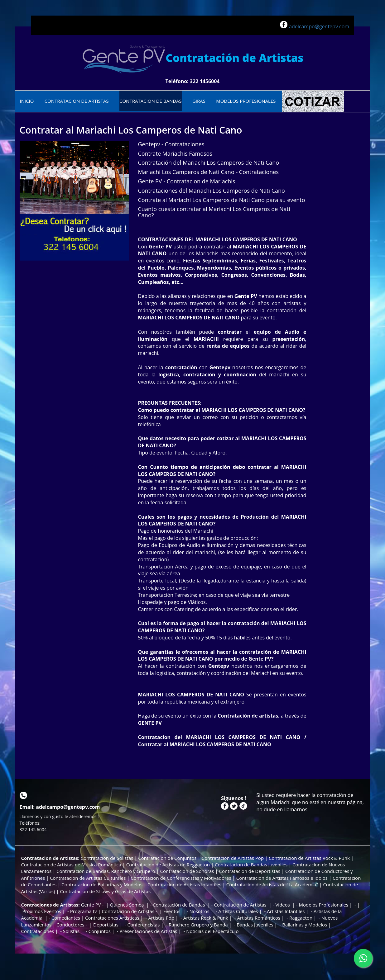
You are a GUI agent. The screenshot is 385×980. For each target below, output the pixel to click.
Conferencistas (143, 925)
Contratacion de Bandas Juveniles (251, 865)
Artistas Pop (161, 918)
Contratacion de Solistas (108, 858)
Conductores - (72, 925)
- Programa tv (81, 911)
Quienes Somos (127, 905)
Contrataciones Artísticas (112, 918)
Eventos (173, 911)
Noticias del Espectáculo (212, 931)
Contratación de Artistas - (130, 911)
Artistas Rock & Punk (206, 918)
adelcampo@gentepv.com (319, 26)
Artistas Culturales (238, 911)
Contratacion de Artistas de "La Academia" (272, 884)
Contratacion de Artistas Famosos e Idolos (282, 878)
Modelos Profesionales (324, 905)
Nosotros (199, 911)
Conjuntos (100, 931)
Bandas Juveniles (255, 925)
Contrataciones (38, 931)
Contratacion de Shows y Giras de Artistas (105, 891)
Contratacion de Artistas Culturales (88, 878)
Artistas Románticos (259, 918)
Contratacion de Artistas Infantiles (184, 884)
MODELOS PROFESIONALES (246, 101)
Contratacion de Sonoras (187, 871)
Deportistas (106, 925)
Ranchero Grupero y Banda (198, 925)
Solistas (71, 931)
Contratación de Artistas (240, 905)
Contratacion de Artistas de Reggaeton (168, 865)
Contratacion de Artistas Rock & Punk (309, 858)
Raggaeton (301, 918)
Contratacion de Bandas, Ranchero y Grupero (106, 871)
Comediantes (66, 918)
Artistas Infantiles (286, 911)
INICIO (27, 101)
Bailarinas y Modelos (304, 925)
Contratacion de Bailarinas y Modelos (102, 884)
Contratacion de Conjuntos (167, 858)
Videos (283, 905)
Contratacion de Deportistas (250, 871)
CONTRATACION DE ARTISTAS (77, 101)
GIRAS (199, 101)
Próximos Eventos (41, 911)
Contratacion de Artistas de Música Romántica (71, 865)
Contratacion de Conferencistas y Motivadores (181, 878)
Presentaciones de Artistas (149, 931)
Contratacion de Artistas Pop (233, 858)
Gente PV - (93, 905)
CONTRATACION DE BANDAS (151, 101)
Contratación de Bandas (180, 905)
